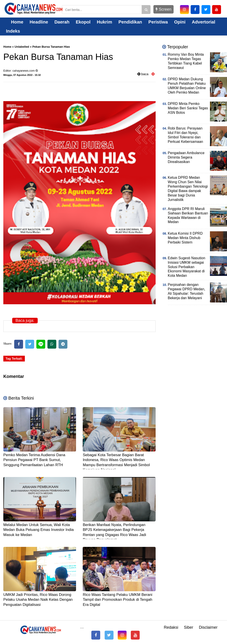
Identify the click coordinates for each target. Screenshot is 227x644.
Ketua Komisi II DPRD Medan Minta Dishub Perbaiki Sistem (185, 238)
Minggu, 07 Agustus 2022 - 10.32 (22, 75)
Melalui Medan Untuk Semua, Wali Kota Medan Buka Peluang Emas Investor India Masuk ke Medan (39, 530)
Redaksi (171, 627)
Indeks (13, 31)
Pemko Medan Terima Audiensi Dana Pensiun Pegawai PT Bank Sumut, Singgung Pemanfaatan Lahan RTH (34, 460)
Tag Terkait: (14, 359)
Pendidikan (130, 22)
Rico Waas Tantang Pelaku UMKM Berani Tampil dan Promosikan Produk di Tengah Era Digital (117, 600)
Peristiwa (158, 22)
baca (143, 74)
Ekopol (83, 22)
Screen (163, 9)
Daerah (62, 22)
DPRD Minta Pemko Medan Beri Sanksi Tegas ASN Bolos (188, 108)
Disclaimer (208, 627)
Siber (189, 627)
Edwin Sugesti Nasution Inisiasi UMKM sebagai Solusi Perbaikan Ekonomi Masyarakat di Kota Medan (187, 267)
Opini (180, 22)
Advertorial (204, 22)
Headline (39, 22)
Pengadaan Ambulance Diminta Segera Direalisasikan (186, 157)
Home (15, 22)
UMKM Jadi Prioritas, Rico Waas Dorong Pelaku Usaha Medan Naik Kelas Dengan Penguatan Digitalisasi (38, 600)
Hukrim (105, 22)
